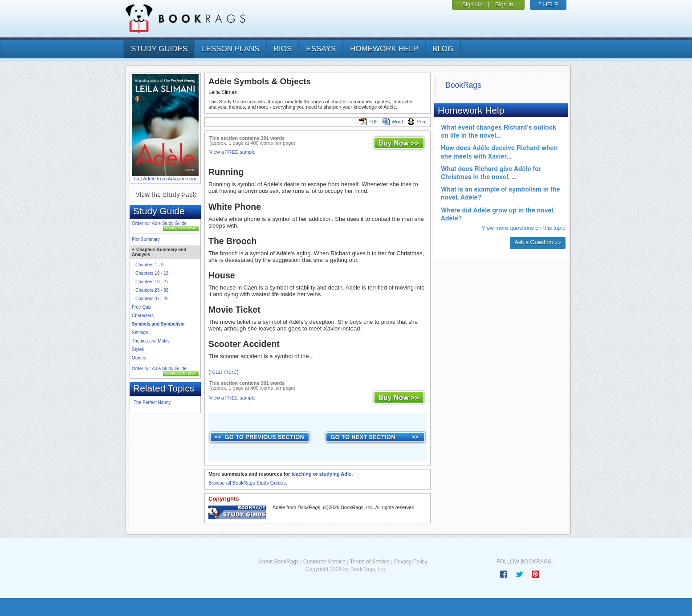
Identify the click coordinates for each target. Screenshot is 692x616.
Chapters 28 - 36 (152, 290)
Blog (443, 49)
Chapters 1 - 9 (149, 265)
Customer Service (324, 562)
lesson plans (230, 49)
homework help (384, 49)
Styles (138, 349)
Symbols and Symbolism (158, 324)
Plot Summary (146, 239)
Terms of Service (370, 562)
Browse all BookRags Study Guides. (248, 483)
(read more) (224, 372)
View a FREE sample (232, 152)
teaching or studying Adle (321, 474)
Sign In (504, 4)
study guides (159, 49)
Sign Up (472, 4)
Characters (143, 316)
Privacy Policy (411, 562)
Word (393, 122)
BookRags (463, 85)
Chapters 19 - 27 (152, 282)
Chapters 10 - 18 (152, 273)
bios (283, 49)
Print (417, 122)
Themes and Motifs (151, 341)
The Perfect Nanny (152, 402)
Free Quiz (142, 307)
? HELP (548, 4)
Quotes (139, 358)
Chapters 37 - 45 (152, 299)
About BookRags (279, 562)
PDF (369, 122)
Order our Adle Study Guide (159, 223)
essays (321, 49)
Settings (140, 332)
